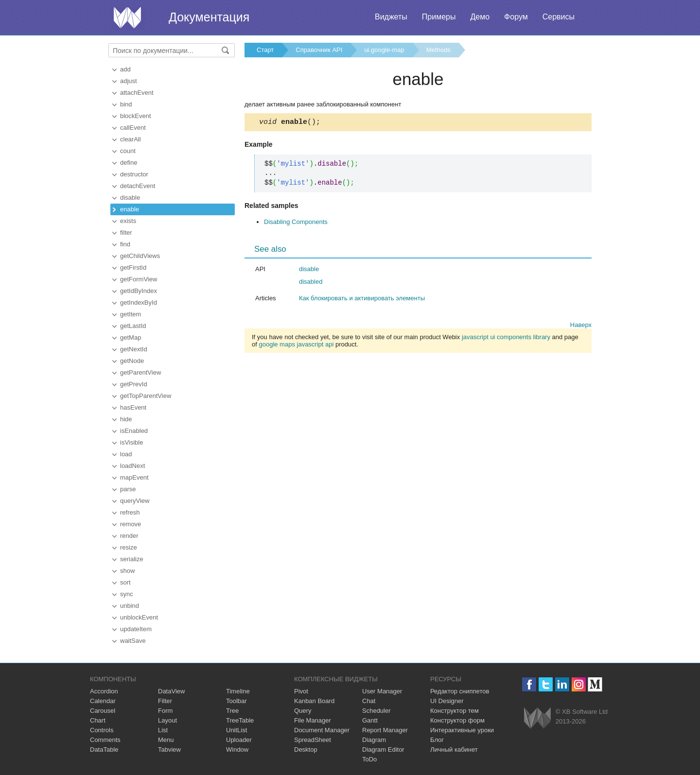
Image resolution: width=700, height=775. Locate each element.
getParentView (140, 372)
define (129, 163)
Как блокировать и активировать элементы (362, 300)
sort (125, 582)
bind (126, 104)
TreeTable (240, 720)
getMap (131, 337)
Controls (102, 730)
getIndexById (139, 302)
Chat (369, 701)
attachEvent (137, 93)
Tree (232, 711)
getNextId (134, 349)
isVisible (131, 442)
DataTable (104, 749)
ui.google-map (384, 50)
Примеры (439, 17)
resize (129, 547)
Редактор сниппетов (460, 691)
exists (128, 221)
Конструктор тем (455, 711)
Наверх (581, 326)
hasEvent (133, 407)
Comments (105, 740)
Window (237, 749)
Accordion (104, 691)
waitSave (133, 641)
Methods (438, 50)
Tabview (169, 749)
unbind (130, 606)
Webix (537, 718)
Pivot (301, 691)
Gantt (370, 720)
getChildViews (140, 256)
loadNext (132, 466)
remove (131, 524)
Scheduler (376, 711)
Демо (480, 17)
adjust (129, 81)
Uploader (239, 740)
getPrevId (134, 384)
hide (126, 419)
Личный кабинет (454, 749)
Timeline (238, 691)
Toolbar (236, 701)
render (129, 536)
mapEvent (134, 477)
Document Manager (322, 730)
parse (128, 489)
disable (130, 198)
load (126, 454)
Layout (167, 720)
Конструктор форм (457, 720)
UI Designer (447, 701)
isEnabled (134, 431)
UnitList (236, 730)
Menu (166, 740)
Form (165, 711)
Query (303, 711)
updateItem (136, 629)
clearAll (131, 139)
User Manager (382, 691)
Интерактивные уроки (462, 730)
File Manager (313, 720)
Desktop (306, 749)
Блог (437, 740)
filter (126, 232)
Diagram (374, 740)
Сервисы (559, 17)
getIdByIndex (139, 291)
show (127, 571)
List (163, 730)
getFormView (139, 279)
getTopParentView (146, 396)
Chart (98, 720)
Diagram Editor (383, 749)
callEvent (133, 128)
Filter (165, 701)
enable (130, 209)
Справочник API (319, 50)
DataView (171, 691)
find (125, 244)
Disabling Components (296, 223)
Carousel (103, 711)
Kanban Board (314, 701)
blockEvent (136, 116)
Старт (265, 50)
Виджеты (391, 17)
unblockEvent (139, 617)
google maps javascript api (296, 346)
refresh (130, 512)
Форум (516, 17)
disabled (311, 283)
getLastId (133, 326)
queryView (135, 501)
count (128, 151)
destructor (134, 174)
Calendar (103, 701)
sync (127, 594)
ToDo (369, 759)
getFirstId (133, 267)
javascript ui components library (506, 338)
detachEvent (138, 186)
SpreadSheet (313, 740)
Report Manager (385, 730)
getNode (132, 361)
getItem (131, 314)
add (125, 69)
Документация (209, 17)
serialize (132, 559)
